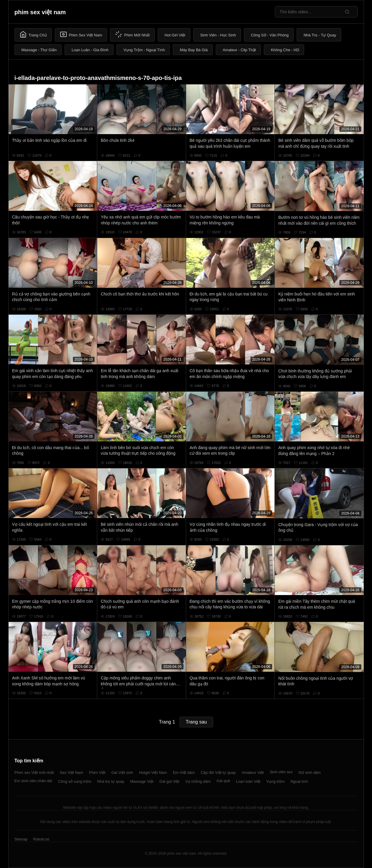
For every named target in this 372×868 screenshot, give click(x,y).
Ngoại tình (299, 781)
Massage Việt (142, 781)
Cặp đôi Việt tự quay (218, 773)
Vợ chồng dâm (198, 781)
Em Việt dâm (184, 773)
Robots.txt (41, 839)
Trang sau (196, 722)
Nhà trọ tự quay (111, 781)
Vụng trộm (275, 781)
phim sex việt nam (40, 12)
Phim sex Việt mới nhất (34, 773)
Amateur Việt (253, 773)
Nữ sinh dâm (310, 773)
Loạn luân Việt (248, 781)
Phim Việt (97, 773)
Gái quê (223, 781)
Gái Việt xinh (122, 773)
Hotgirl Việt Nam (153, 773)
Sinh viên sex (281, 772)
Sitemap (21, 839)
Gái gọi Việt (170, 781)
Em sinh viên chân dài (33, 781)
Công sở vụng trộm (75, 781)
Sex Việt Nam (72, 773)
